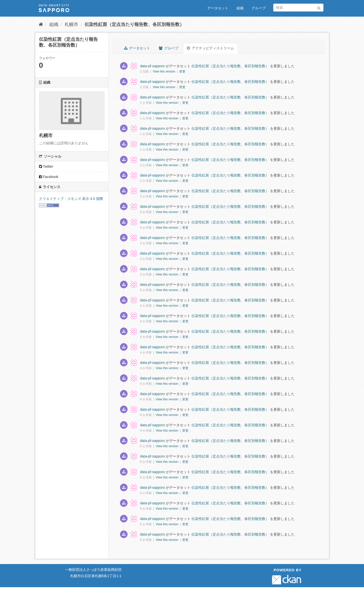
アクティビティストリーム (210, 48)
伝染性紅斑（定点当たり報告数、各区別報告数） (134, 24)
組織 (240, 8)
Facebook (49, 177)
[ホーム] (41, 24)
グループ (259, 8)
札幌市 (71, 24)
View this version (164, 72)
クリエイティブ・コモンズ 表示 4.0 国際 (71, 199)
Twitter (46, 166)
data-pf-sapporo (153, 66)
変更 (182, 72)
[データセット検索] (298, 8)
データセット (218, 8)
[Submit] (319, 7)
